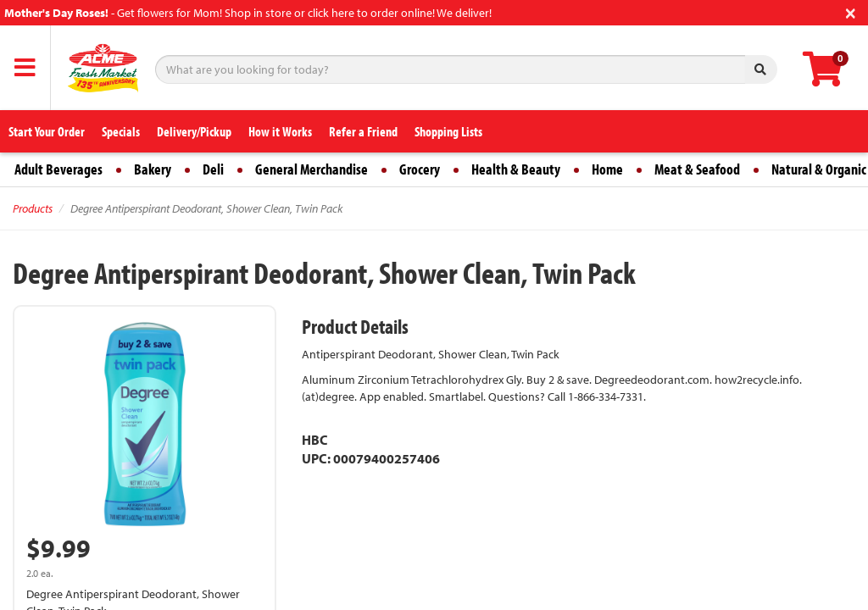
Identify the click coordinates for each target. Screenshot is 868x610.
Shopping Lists (448, 131)
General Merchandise (312, 169)
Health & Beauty (516, 169)
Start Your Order (47, 131)
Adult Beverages (58, 169)
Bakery (153, 169)
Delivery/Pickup (194, 131)
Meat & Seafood (697, 169)
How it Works (280, 131)
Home (607, 169)
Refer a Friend (363, 131)
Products (33, 208)
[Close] (851, 11)
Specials (121, 131)
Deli (213, 169)
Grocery (420, 169)
